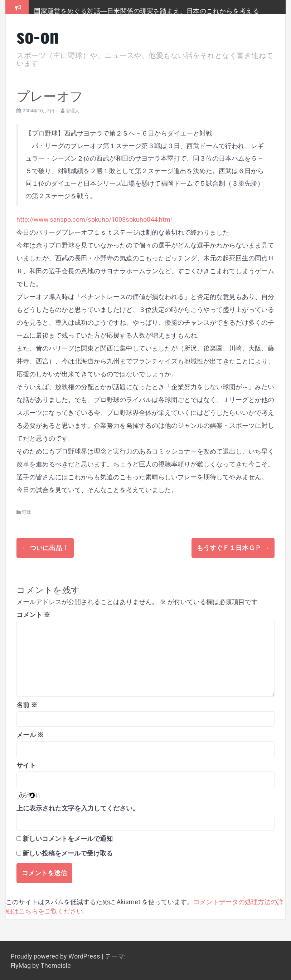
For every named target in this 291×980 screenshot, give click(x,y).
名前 (27, 704)
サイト (26, 764)
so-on (38, 35)
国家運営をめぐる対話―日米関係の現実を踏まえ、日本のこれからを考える (147, 10)
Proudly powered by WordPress (56, 955)
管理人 (72, 111)
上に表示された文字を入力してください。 (78, 807)
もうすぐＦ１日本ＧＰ (233, 548)
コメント (33, 614)
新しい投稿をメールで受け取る (68, 852)
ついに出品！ (45, 548)
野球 (26, 512)
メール (30, 734)
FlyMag (21, 964)
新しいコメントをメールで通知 (68, 837)
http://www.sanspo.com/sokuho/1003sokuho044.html (94, 219)
